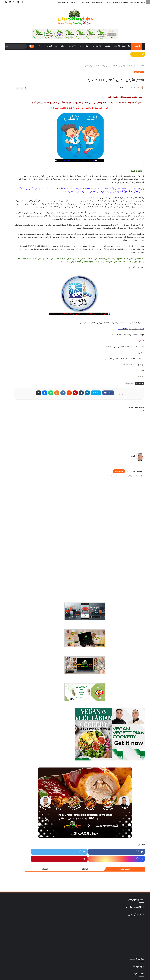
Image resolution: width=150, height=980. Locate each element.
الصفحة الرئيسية (136, 69)
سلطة (107, 46)
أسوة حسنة (21, 714)
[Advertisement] (97, 540)
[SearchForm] (7, 46)
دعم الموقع (75, 2)
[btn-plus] (58, 91)
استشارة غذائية (61, 46)
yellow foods (21, 927)
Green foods (21, 917)
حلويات (126, 46)
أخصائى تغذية (21, 699)
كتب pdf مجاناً (21, 831)
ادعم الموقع (10, 977)
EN (50, 46)
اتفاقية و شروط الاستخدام (120, 2)
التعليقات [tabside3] (11, 268)
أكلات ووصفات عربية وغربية (21, 745)
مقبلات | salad (21, 872)
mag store (21, 922)
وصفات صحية (21, 897)
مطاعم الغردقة (21, 851)
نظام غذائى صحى (21, 882)
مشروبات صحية (21, 836)
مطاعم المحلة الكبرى (21, 861)
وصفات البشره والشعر (21, 887)
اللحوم (116, 46)
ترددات (21, 795)
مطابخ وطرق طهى (21, 841)
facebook (124, 421)
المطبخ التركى (21, 760)
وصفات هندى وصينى (21, 902)
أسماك (73, 46)
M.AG (130, 483)
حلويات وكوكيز (21, 800)
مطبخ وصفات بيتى (117, 977)
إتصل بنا (107, 2)
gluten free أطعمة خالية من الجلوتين (21, 912)
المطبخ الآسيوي (21, 750)
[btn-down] (54, 91)
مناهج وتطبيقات (21, 877)
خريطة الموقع (85, 2)
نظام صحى (96, 46)
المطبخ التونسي (21, 765)
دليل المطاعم (21, 811)
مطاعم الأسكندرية (21, 846)
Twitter (112, 421)
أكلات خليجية (21, 735)
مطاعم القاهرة (21, 856)
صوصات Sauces (21, 826)
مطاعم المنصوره (21, 866)
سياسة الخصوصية (97, 2)
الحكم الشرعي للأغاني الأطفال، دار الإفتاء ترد (98, 69)
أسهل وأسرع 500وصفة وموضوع (21, 709)
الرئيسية (137, 46)
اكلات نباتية (21, 740)
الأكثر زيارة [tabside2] (25, 268)
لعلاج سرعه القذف (63, 2)
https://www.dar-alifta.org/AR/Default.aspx (128, 363)
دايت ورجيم (21, 806)
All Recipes (21, 907)
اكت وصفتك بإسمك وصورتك (21, 729)
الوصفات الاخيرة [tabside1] (38, 268)
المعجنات (83, 46)
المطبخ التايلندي (21, 755)
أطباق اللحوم (21, 719)
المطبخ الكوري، (21, 770)
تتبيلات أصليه (21, 790)
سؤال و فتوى (121, 69)
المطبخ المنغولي (21, 780)
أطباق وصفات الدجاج (21, 724)
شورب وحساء (21, 821)
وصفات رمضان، (21, 892)
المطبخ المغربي (21, 775)
